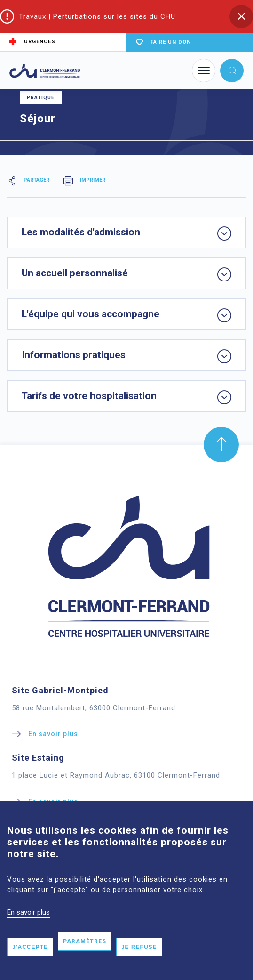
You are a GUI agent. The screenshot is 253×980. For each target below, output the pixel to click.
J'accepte (30, 960)
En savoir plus (28, 925)
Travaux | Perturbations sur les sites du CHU (97, 16)
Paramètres (85, 955)
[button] (241, 16)
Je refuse (139, 960)
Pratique (41, 98)
